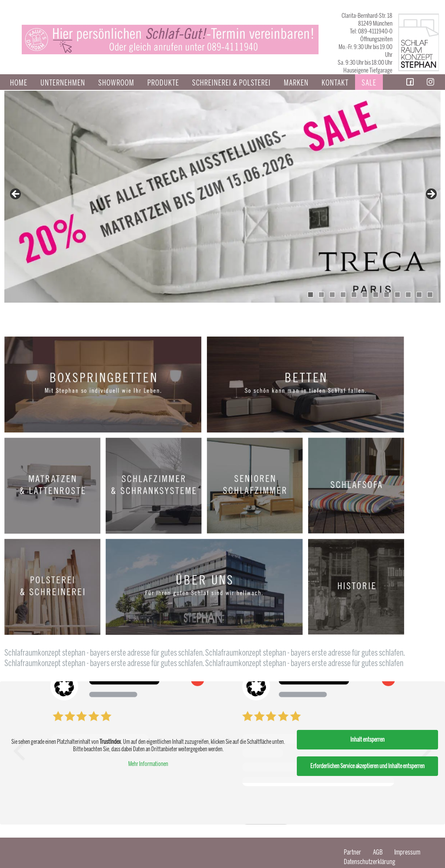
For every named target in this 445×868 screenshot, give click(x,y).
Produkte (163, 83)
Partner (352, 852)
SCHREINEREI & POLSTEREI (231, 83)
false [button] (16, 195)
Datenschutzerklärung (370, 862)
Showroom (116, 83)
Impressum (407, 852)
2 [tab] (321, 295)
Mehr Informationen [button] (148, 764)
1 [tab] (311, 295)
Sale (369, 83)
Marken (296, 83)
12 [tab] (430, 295)
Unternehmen (63, 83)
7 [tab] (376, 295)
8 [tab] (387, 295)
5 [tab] (354, 295)
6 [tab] (365, 295)
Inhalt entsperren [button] (367, 740)
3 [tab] (332, 295)
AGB (378, 852)
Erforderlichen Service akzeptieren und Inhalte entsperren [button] (367, 766)
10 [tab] (408, 295)
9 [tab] (397, 295)
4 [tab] (343, 295)
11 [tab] (419, 295)
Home (19, 83)
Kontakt (335, 83)
